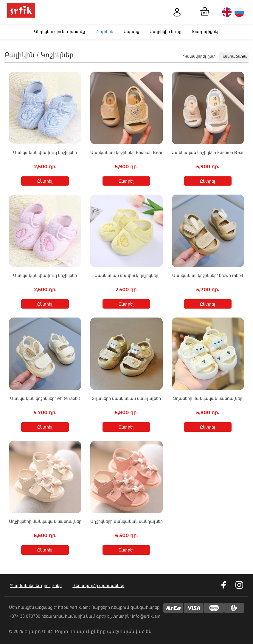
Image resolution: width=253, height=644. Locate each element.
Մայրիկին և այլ (166, 31)
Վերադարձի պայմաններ (100, 585)
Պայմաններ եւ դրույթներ (35, 585)
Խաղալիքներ (206, 31)
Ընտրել (45, 181)
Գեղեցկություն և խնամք (59, 31)
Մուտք (181, 12)
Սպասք (131, 31)
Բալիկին (104, 31)
